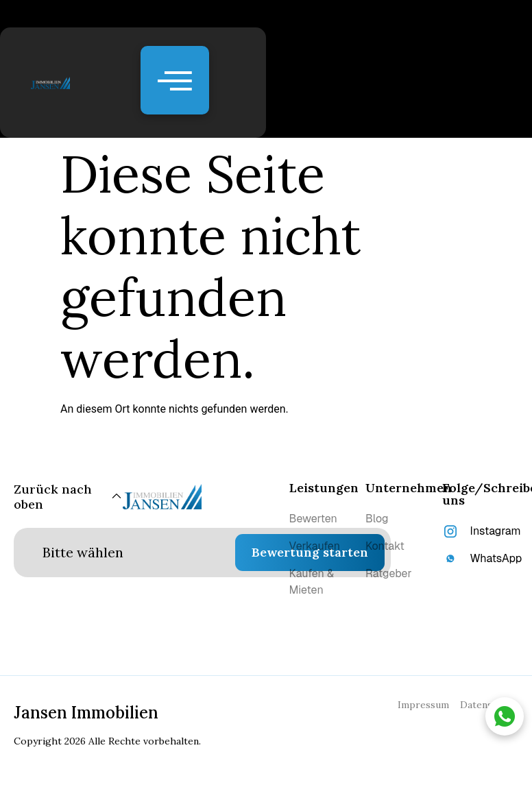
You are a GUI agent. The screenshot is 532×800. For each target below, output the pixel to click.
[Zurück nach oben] (68, 497)
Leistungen (324, 488)
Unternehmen (409, 488)
